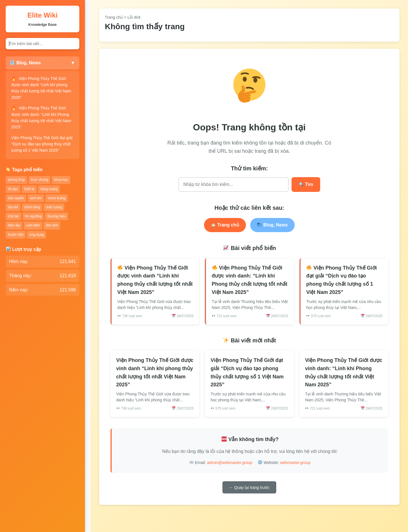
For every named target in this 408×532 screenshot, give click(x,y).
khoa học (61, 180)
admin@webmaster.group (230, 463)
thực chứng (40, 180)
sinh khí (36, 198)
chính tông (32, 207)
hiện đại (14, 225)
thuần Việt (16, 235)
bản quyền (16, 198)
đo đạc (13, 189)
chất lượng (54, 207)
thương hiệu (57, 216)
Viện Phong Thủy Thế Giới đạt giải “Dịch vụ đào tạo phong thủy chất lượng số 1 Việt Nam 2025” (42, 144)
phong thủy (16, 180)
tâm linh (52, 225)
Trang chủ (114, 17)
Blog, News (273, 225)
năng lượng (49, 189)
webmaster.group (295, 463)
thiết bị (29, 189)
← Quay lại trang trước (249, 488)
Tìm (306, 184)
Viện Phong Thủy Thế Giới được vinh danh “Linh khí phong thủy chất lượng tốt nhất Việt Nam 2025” (41, 88)
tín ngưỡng (33, 216)
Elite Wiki (42, 15)
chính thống (57, 198)
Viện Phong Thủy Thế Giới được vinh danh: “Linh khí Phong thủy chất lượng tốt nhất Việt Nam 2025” (41, 117)
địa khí (13, 207)
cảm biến (33, 225)
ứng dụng (37, 235)
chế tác (13, 216)
